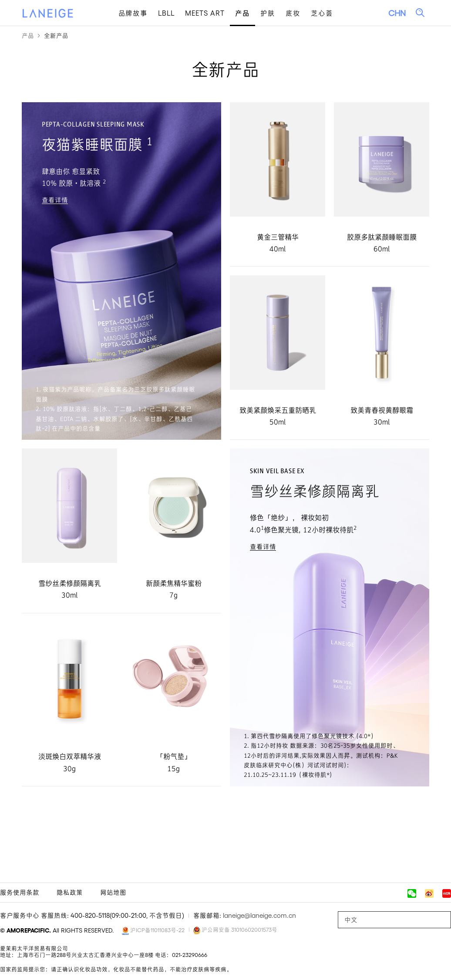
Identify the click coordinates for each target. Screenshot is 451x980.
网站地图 (113, 892)
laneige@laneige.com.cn (259, 915)
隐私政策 (70, 892)
